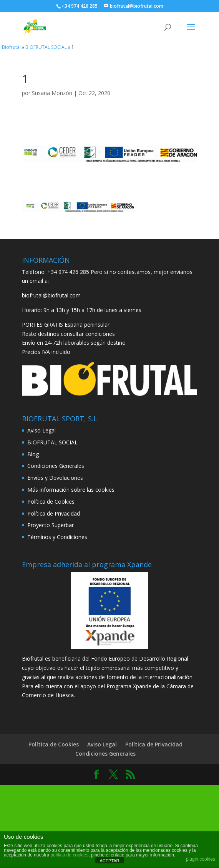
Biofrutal (11, 47)
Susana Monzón (52, 93)
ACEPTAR (109, 861)
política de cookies (69, 855)
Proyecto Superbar (51, 525)
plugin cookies (201, 859)
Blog (33, 454)
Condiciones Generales (56, 466)
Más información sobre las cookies (71, 490)
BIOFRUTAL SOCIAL (46, 47)
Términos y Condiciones (57, 537)
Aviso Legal (41, 430)
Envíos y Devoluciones (55, 478)
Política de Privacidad (54, 513)
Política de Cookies (51, 502)
